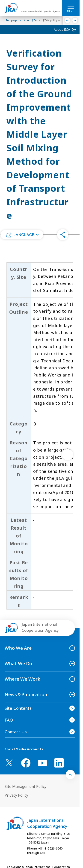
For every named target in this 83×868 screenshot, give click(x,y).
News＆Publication (26, 694)
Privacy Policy (16, 795)
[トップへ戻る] (70, 774)
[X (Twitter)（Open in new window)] (9, 763)
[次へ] (68, 455)
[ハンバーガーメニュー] (71, 6)
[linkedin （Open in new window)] (59, 763)
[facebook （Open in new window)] (26, 763)
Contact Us (16, 732)
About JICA (62, 29)
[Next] (75, 20)
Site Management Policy (25, 786)
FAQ (9, 720)
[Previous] (67, 20)
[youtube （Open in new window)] (42, 763)
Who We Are (18, 648)
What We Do (18, 663)
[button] (22, 235)
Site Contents (18, 708)
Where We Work (22, 679)
